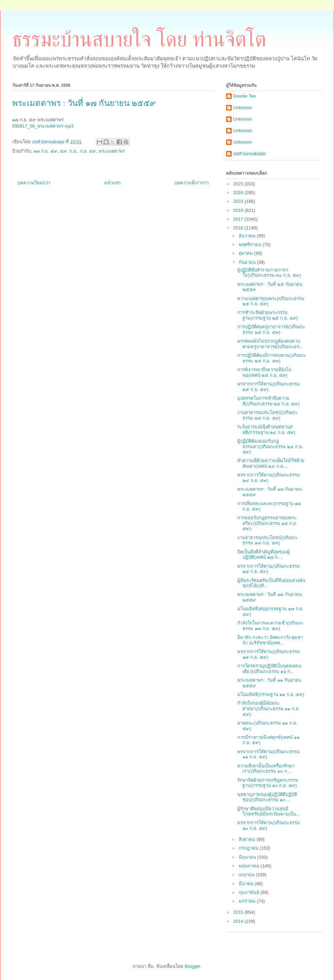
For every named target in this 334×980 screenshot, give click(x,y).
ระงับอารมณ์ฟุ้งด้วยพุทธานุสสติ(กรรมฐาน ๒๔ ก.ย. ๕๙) (266, 430)
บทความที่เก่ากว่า (192, 183)
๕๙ (63, 151)
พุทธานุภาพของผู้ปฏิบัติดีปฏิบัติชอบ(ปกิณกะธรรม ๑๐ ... (267, 797)
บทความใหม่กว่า (34, 183)
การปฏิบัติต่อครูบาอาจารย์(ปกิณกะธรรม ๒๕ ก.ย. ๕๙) (271, 330)
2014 (239, 921)
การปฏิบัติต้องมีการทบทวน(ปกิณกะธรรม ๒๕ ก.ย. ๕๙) (272, 358)
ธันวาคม (248, 236)
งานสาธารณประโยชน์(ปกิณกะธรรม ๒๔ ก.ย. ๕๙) (267, 415)
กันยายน (248, 262)
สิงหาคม (248, 839)
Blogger (192, 966)
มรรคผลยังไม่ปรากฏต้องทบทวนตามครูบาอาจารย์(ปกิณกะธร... (270, 344)
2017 (239, 219)
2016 (239, 228)
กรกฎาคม (249, 848)
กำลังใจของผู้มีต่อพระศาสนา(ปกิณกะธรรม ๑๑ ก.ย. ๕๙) (268, 709)
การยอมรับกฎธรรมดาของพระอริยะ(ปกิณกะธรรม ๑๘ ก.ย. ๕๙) (267, 523)
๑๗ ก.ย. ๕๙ (45, 151)
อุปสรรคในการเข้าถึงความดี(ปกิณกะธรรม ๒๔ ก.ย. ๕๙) (268, 401)
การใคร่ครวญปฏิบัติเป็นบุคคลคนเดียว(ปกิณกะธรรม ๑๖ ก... (269, 669)
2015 (239, 912)
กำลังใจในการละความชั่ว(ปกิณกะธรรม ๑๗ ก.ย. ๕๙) (270, 626)
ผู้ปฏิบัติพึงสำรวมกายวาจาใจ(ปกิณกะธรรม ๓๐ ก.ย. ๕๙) (269, 273)
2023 (239, 201)
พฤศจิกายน (251, 244)
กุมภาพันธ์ (250, 892)
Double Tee (245, 96)
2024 (239, 193)
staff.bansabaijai (249, 154)
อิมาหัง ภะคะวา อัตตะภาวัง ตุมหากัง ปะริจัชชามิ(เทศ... (270, 640)
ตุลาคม (246, 253)
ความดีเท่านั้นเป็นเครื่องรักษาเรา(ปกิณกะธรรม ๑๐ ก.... (266, 769)
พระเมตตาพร (112, 151)
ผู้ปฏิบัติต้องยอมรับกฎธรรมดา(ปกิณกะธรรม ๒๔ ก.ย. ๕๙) (270, 446)
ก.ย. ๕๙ (88, 151)
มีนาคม (247, 884)
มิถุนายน (248, 857)
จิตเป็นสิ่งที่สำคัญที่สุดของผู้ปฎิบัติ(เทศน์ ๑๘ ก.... (264, 555)
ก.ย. (73, 151)
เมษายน (247, 875)
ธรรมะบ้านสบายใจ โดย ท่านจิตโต (139, 39)
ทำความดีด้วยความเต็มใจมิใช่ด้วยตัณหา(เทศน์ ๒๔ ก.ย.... (271, 463)
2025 (239, 184)
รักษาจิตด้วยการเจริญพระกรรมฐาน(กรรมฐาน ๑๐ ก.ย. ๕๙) (268, 783)
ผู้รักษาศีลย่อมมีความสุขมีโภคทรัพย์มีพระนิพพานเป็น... (269, 811)
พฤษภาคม (250, 866)
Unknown (242, 108)
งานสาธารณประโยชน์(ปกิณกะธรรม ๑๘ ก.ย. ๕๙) (267, 540)
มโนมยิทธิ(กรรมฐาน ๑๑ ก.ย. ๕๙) (271, 694)
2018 (239, 210)
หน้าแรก (112, 183)
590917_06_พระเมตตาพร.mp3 (43, 126)
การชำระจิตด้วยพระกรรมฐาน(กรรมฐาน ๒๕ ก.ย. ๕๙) (268, 315)
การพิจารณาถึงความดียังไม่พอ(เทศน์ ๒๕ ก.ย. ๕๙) (264, 372)
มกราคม (248, 901)
